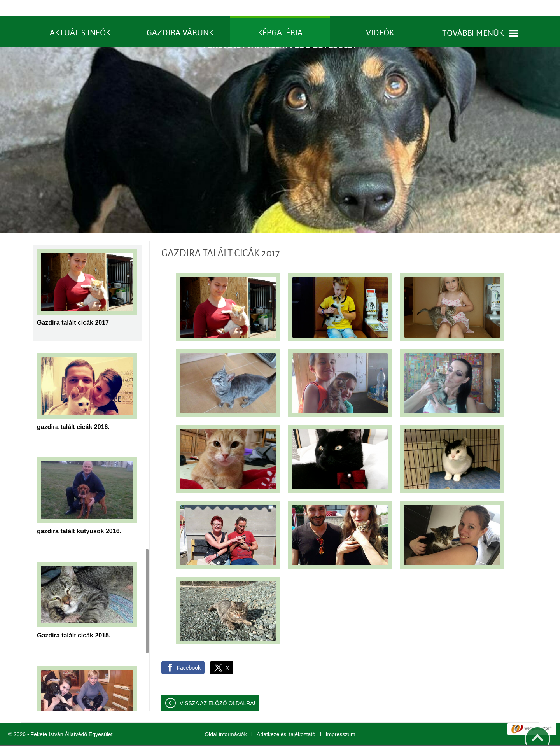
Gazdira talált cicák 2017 (73, 307)
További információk (314, 738)
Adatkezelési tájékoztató (286, 719)
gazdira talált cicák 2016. (73, 411)
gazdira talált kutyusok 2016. (79, 516)
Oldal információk (226, 719)
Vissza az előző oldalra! (218, 688)
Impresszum (341, 719)
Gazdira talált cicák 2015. (74, 620)
